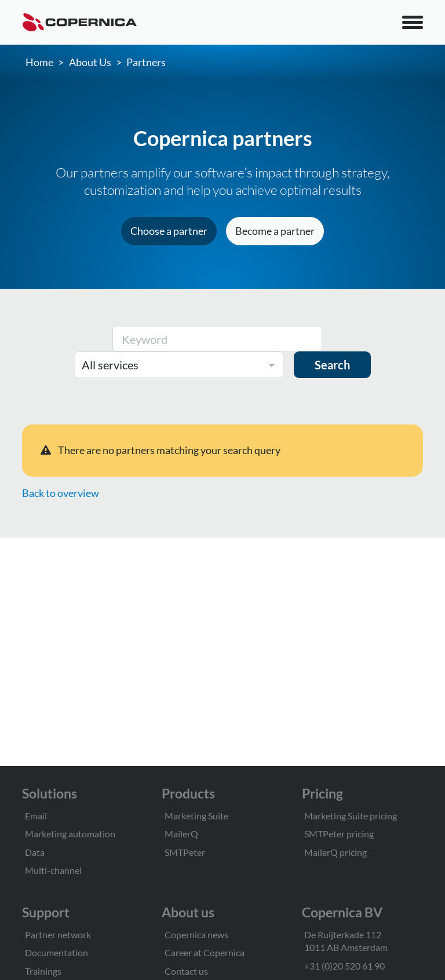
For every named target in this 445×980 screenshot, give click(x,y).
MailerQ (181, 834)
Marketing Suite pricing (351, 816)
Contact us (186, 971)
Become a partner (275, 231)
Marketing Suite (196, 816)
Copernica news (196, 934)
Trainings (43, 971)
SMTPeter (185, 852)
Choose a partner (169, 231)
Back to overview (61, 493)
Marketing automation (70, 834)
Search (332, 365)
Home (39, 62)
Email (36, 816)
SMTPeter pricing (339, 834)
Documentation (56, 952)
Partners (146, 62)
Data (35, 852)
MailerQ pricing (335, 852)
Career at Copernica (205, 952)
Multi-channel (53, 870)
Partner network (58, 934)
